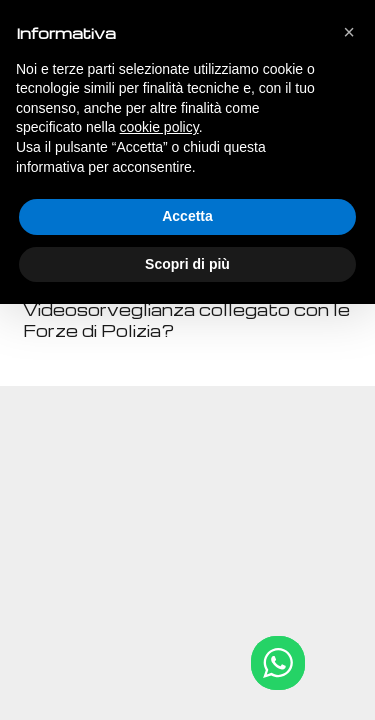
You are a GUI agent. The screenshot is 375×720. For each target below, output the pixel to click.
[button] (349, 32)
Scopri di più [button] (187, 264)
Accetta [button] (187, 216)
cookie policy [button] (159, 127)
